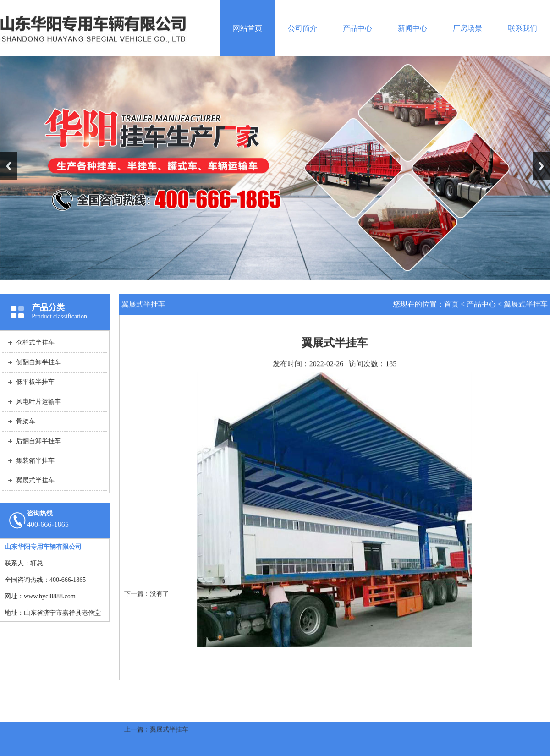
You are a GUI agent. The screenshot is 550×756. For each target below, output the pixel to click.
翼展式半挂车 (526, 304)
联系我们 (522, 28)
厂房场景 (467, 28)
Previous (9, 166)
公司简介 (302, 28)
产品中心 (357, 28)
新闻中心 (412, 28)
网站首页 (247, 28)
